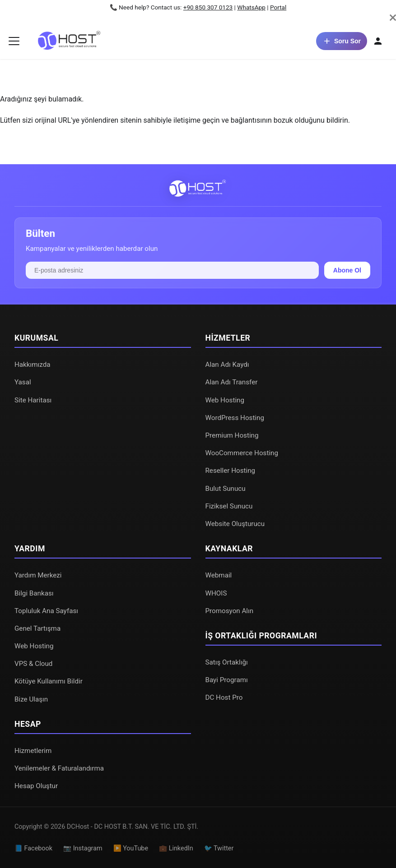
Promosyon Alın (230, 611)
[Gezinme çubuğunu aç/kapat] (14, 41)
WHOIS (216, 593)
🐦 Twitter (219, 848)
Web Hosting (225, 400)
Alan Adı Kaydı (227, 365)
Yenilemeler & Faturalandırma (59, 768)
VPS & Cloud (33, 664)
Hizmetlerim (33, 751)
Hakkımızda (33, 365)
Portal (278, 7)
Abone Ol (347, 270)
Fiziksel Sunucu (229, 506)
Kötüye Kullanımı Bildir (49, 681)
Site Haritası (33, 400)
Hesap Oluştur (36, 786)
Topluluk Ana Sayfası (46, 611)
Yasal (23, 382)
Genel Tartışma (37, 628)
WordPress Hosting (235, 418)
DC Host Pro (224, 697)
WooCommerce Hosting (242, 453)
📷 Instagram (83, 848)
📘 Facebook (33, 848)
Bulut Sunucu (226, 489)
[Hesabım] (378, 41)
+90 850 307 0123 (208, 7)
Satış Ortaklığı (227, 662)
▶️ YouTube (131, 848)
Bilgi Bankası (34, 593)
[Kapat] (393, 18)
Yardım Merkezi (38, 575)
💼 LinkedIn (176, 848)
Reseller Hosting (231, 471)
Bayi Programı (227, 680)
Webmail (219, 575)
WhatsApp (251, 7)
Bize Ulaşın (31, 699)
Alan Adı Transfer (232, 382)
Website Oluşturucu (235, 524)
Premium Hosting (232, 435)
